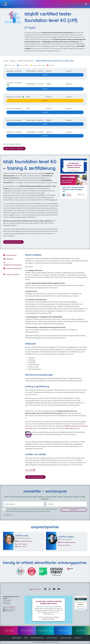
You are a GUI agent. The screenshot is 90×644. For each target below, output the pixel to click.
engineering (45, 631)
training (13, 61)
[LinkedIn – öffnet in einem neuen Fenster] (46, 589)
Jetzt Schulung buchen (15, 242)
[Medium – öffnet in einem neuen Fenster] (59, 589)
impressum (78, 638)
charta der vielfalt (66, 638)
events (81, 631)
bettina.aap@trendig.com (24, 541)
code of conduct (52, 638)
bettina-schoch (21, 547)
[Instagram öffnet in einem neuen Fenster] (50, 589)
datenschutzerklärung (37, 638)
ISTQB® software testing (25, 61)
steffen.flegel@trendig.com (67, 542)
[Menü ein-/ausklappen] (86, 4)
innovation (27, 631)
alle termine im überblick (14, 149)
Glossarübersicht (71, 429)
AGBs (26, 638)
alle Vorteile (30, 470)
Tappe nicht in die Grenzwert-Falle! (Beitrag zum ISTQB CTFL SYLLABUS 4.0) (73, 190)
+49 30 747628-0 (22, 544)
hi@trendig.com (9, 611)
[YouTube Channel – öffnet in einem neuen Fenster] (54, 589)
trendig (6, 61)
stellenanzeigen (17, 638)
